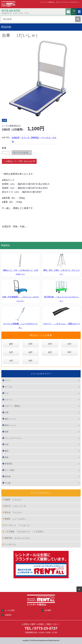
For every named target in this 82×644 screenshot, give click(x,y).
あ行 (11, 344)
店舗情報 (8, 615)
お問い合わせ (68, 12)
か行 (30, 344)
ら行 (11, 360)
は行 (30, 352)
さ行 (50, 344)
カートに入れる (21, 153)
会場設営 (16, 138)
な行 (11, 352)
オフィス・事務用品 (30, 138)
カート (74, 13)
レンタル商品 (10, 610)
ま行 (50, 352)
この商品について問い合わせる (18, 161)
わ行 (30, 360)
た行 (69, 344)
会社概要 (48, 610)
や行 (69, 352)
